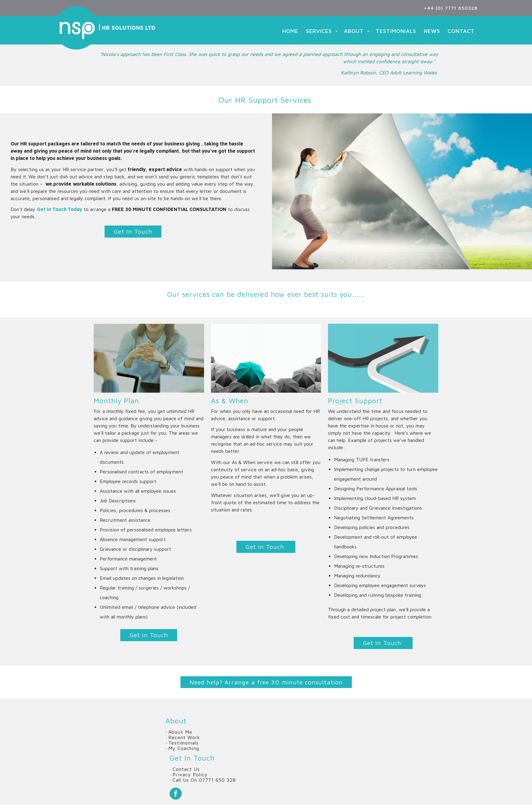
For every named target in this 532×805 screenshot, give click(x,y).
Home (290, 31)
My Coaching (184, 748)
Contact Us (186, 769)
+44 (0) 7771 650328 (451, 8)
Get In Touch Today (60, 209)
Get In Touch (133, 231)
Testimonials (396, 31)
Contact (461, 31)
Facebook (176, 794)
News (432, 31)
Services (319, 31)
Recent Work (184, 737)
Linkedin (203, 794)
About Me (180, 732)
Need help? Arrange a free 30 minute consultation (266, 682)
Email (216, 794)
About (354, 31)
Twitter (189, 794)
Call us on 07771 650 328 (204, 780)
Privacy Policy (190, 774)
